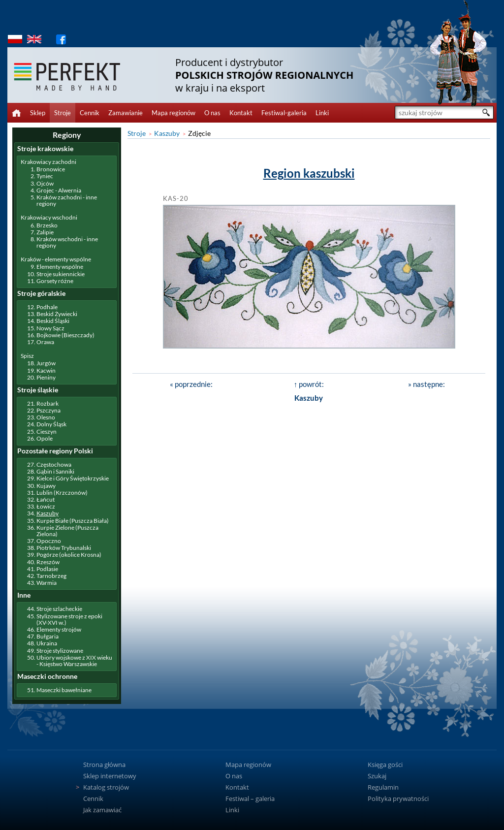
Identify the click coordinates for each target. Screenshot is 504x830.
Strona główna (104, 765)
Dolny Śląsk (51, 424)
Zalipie (45, 232)
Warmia (47, 583)
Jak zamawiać (102, 810)
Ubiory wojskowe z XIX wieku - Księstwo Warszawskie (74, 661)
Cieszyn (47, 431)
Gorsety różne (55, 281)
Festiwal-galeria (284, 113)
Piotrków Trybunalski (64, 548)
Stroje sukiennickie (61, 274)
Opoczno (49, 541)
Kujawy (46, 486)
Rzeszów (48, 562)
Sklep (38, 113)
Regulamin (383, 787)
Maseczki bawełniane (64, 690)
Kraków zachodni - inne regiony (67, 200)
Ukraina (47, 643)
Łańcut (46, 499)
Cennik (90, 113)
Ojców (45, 183)
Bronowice (51, 169)
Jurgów (46, 363)
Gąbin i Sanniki (55, 471)
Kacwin (46, 370)
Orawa (45, 342)
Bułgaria (47, 636)
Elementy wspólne (60, 267)
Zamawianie (126, 113)
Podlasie (47, 569)
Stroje (63, 113)
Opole (45, 438)
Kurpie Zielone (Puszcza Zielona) (67, 531)
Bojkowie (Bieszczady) (65, 335)
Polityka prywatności (398, 798)
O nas (212, 113)
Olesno (46, 417)
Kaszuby (167, 133)
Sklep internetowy (110, 776)
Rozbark (47, 403)
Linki (322, 113)
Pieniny (46, 377)
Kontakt (241, 113)
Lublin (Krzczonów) (62, 493)
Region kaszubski (309, 173)
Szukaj (377, 776)
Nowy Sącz (50, 328)
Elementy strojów (59, 629)
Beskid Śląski (53, 321)
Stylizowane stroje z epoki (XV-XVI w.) (69, 619)
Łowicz (46, 506)
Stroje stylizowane (60, 651)
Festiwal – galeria (250, 798)
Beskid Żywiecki (57, 314)
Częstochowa (54, 464)
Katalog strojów (106, 787)
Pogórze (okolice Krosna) (69, 555)
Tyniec (45, 176)
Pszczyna (48, 410)
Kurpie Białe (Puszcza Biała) (73, 521)
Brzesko (47, 225)
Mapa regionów (173, 113)
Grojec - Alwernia (59, 190)
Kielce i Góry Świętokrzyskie (73, 478)
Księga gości (385, 765)
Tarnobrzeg (51, 576)
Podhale (47, 307)
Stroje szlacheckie (59, 609)
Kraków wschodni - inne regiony (67, 242)
